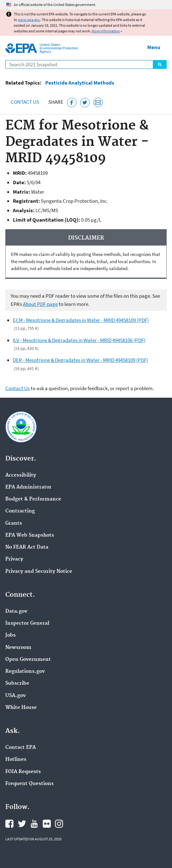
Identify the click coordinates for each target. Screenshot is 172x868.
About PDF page (40, 304)
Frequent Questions (30, 784)
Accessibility (21, 475)
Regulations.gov (25, 672)
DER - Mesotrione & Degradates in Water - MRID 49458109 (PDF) (81, 360)
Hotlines (16, 760)
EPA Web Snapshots (30, 535)
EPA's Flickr (47, 824)
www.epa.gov (29, 20)
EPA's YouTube (34, 824)
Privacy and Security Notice (39, 572)
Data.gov (16, 611)
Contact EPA (21, 748)
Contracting (20, 511)
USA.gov (16, 696)
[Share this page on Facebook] (72, 103)
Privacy (14, 559)
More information (106, 31)
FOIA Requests (23, 772)
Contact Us (25, 102)
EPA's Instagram (59, 824)
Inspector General (27, 623)
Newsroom (18, 648)
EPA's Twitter (22, 824)
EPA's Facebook (9, 824)
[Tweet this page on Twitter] (85, 103)
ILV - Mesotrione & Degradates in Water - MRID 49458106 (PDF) (79, 340)
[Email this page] (98, 103)
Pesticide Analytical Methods (80, 83)
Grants (14, 523)
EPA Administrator (28, 487)
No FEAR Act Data (27, 547)
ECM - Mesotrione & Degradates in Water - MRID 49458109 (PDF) (81, 320)
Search (160, 64)
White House (21, 708)
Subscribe (17, 683)
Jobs (11, 635)
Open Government (28, 660)
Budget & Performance (33, 499)
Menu (154, 47)
